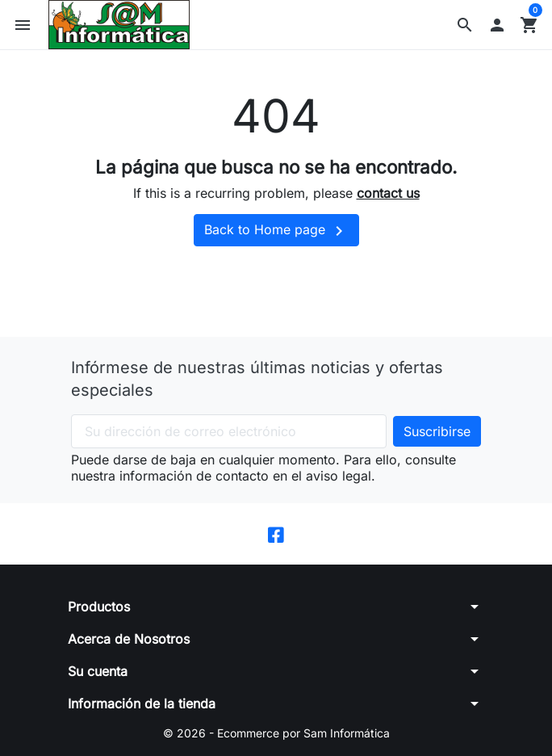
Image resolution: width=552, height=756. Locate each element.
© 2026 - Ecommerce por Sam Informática (276, 733)
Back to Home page (276, 231)
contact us (388, 193)
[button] (465, 25)
